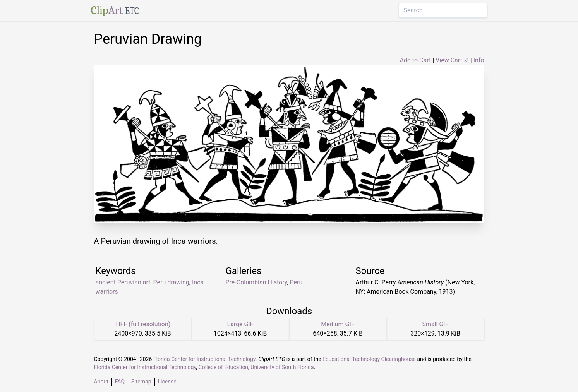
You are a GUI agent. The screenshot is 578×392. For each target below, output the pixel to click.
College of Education (224, 367)
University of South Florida (282, 367)
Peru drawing (171, 282)
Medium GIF (338, 324)
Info (479, 60)
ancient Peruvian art (123, 282)
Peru (296, 282)
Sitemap (141, 382)
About (101, 382)
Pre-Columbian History (256, 282)
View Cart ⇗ (452, 60)
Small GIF (435, 324)
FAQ (120, 382)
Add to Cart (415, 60)
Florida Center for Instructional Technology (204, 359)
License (167, 382)
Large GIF (240, 324)
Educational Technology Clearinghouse (369, 359)
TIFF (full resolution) (143, 324)
